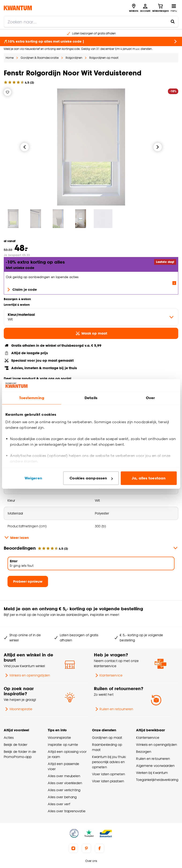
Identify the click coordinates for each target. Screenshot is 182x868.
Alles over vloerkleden (65, 783)
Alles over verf (59, 804)
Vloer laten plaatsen (108, 781)
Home (10, 58)
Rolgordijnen (74, 58)
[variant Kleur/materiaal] (91, 317)
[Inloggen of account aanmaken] (145, 8)
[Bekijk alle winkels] (134, 8)
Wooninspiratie (18, 709)
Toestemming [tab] (32, 398)
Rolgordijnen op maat (104, 58)
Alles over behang (62, 797)
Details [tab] (91, 398)
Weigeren (33, 478)
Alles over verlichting (64, 790)
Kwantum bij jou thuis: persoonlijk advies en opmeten (109, 762)
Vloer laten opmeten (108, 774)
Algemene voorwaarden (155, 766)
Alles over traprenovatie (67, 811)
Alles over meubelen (64, 776)
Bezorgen (144, 752)
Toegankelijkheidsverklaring (157, 780)
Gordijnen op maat (107, 737)
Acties (9, 737)
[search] (91, 22)
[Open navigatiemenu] (174, 8)
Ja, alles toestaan (149, 478)
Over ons (91, 861)
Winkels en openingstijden (27, 675)
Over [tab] (150, 398)
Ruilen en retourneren (114, 709)
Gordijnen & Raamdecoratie (40, 58)
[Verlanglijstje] (7, 92)
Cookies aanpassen (91, 478)
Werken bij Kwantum (152, 773)
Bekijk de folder (16, 745)
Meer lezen (16, 537)
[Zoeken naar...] (173, 22)
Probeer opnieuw (28, 581)
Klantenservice (108, 675)
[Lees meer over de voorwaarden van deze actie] (174, 283)
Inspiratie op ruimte (63, 745)
